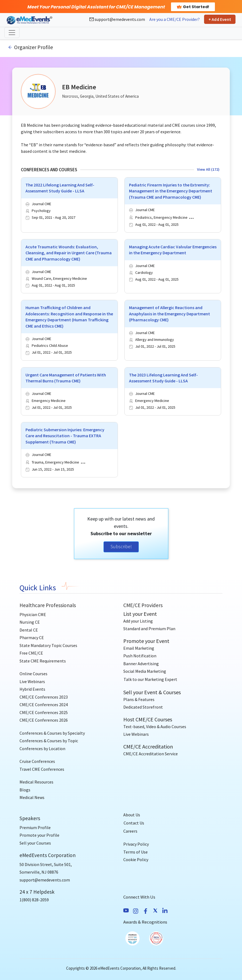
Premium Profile (35, 827)
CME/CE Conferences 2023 (44, 697)
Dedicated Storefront (143, 707)
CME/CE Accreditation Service (151, 754)
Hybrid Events (32, 689)
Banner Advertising (141, 664)
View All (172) (208, 169)
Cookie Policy (136, 860)
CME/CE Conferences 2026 (44, 720)
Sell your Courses (35, 843)
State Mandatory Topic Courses (48, 645)
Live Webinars (32, 681)
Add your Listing (138, 621)
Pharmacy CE (32, 638)
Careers (130, 831)
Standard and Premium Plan (149, 629)
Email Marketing (139, 648)
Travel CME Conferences (42, 769)
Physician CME (33, 614)
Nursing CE (30, 622)
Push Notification (140, 656)
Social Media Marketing (145, 671)
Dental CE (29, 630)
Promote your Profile (39, 835)
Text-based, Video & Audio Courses (155, 727)
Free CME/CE (31, 653)
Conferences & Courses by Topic (49, 741)
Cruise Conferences (37, 761)
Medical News (32, 797)
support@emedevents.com (117, 19)
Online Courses (33, 674)
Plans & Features (139, 699)
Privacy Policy (136, 844)
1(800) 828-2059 (34, 900)
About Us (132, 815)
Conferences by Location (42, 749)
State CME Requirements (43, 661)
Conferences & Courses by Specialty (52, 733)
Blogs (25, 790)
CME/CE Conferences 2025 (44, 712)
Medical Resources (36, 782)
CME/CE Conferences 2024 (44, 705)
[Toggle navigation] (12, 33)
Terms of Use (135, 852)
